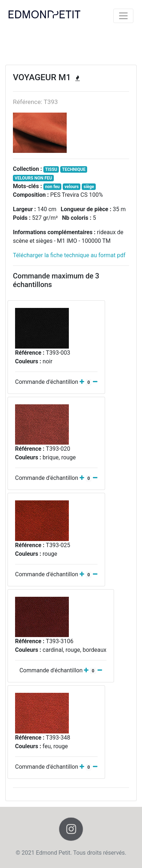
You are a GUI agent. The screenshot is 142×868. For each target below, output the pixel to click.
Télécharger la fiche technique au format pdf (69, 255)
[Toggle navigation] (123, 16)
